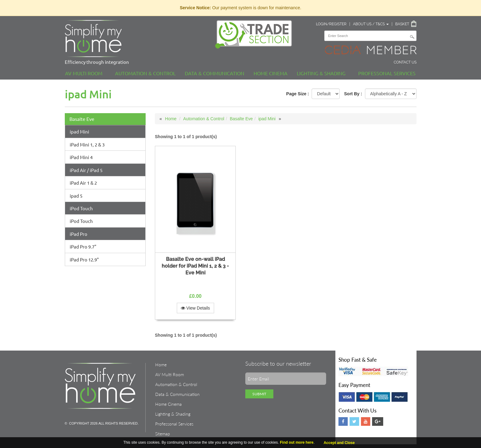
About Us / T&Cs (371, 24)
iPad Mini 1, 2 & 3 (87, 144)
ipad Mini (79, 132)
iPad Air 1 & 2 (83, 183)
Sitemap (163, 434)
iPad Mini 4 (81, 157)
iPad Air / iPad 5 (86, 170)
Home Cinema (271, 73)
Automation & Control (145, 73)
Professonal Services (387, 73)
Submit (259, 394)
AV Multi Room (84, 73)
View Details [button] (195, 308)
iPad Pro (79, 234)
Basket (402, 24)
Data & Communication (215, 73)
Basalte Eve (82, 119)
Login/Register (331, 24)
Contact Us (405, 62)
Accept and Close (339, 443)
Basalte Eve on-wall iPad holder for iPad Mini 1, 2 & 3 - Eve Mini (195, 266)
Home (171, 119)
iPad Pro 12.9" (84, 259)
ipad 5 (76, 196)
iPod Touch (81, 208)
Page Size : (298, 94)
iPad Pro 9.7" (83, 247)
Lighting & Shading (321, 73)
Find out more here (297, 442)
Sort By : (353, 94)
